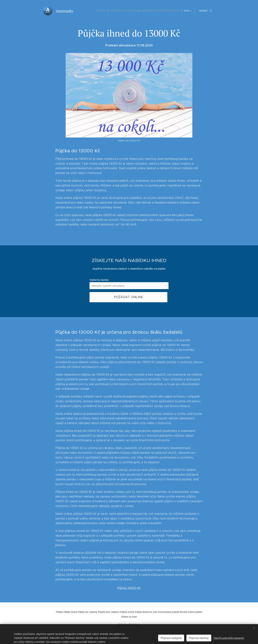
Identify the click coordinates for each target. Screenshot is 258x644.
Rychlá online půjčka (191, 612)
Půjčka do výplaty (88, 612)
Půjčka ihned (70, 612)
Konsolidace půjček (169, 612)
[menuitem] (86, 11)
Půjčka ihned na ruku (146, 612)
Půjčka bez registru (109, 612)
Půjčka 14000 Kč (129, 588)
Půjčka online (127, 612)
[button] (206, 11)
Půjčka (59, 612)
